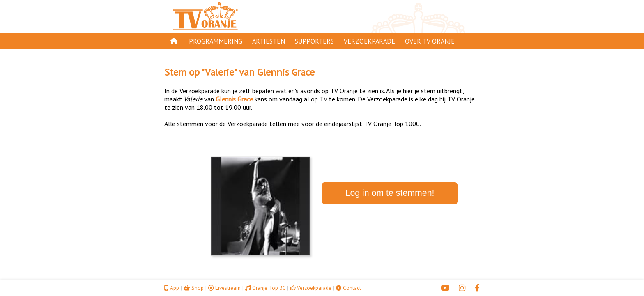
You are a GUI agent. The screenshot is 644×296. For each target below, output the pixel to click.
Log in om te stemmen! (390, 193)
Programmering (216, 41)
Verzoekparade (369, 41)
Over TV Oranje (430, 41)
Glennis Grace (286, 72)
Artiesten (269, 41)
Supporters (314, 41)
